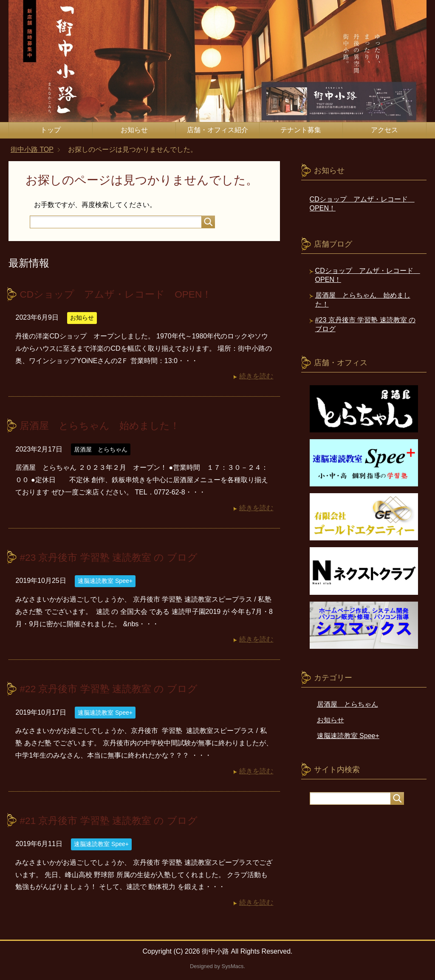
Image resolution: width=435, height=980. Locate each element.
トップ (51, 130)
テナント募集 (301, 130)
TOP (32, 149)
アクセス (384, 130)
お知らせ (134, 130)
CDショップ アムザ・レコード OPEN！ (120, 294)
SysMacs (233, 965)
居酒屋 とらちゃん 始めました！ (103, 425)
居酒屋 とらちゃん (101, 449)
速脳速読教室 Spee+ (105, 580)
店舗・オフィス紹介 (217, 130)
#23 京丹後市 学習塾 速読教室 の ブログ (112, 557)
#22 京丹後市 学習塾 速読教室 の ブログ (112, 688)
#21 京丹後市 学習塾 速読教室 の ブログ (112, 820)
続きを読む (256, 376)
